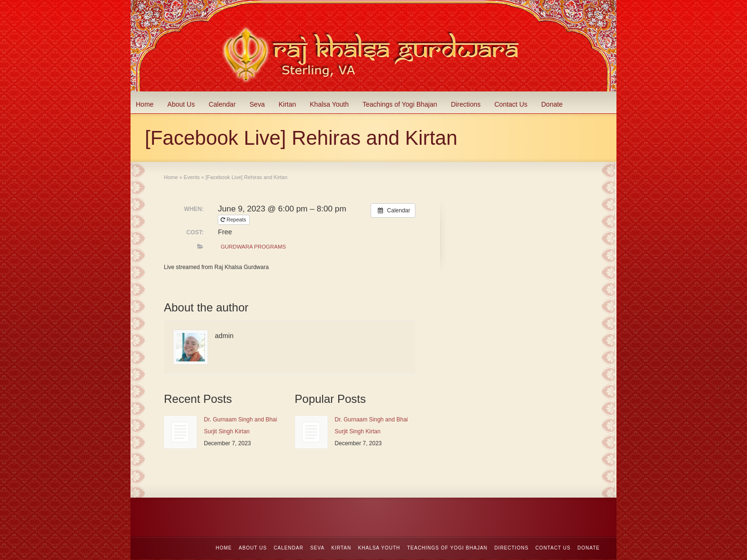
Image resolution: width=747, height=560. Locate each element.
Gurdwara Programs (253, 247)
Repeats (234, 220)
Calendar (222, 104)
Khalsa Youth (329, 104)
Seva (257, 104)
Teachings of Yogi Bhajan (400, 104)
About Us (181, 104)
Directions (466, 104)
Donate (552, 104)
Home (145, 104)
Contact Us (511, 104)
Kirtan (288, 104)
